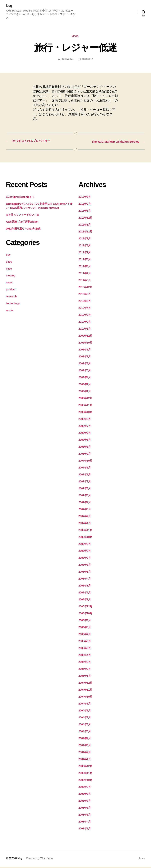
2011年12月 (85, 233)
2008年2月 (85, 455)
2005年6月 (85, 642)
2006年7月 (85, 559)
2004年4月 (85, 740)
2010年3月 (85, 316)
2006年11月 (85, 531)
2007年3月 (85, 511)
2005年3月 (85, 663)
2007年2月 (85, 518)
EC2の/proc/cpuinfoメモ (20, 198)
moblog (11, 277)
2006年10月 (85, 538)
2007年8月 (85, 476)
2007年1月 (85, 524)
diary (9, 263)
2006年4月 (85, 580)
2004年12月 (85, 684)
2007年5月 (85, 497)
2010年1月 (85, 330)
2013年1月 (85, 212)
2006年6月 (85, 566)
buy (8, 256)
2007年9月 (85, 469)
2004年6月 (85, 726)
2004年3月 (85, 747)
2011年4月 (85, 275)
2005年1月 (85, 677)
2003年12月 (85, 767)
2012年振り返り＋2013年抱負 (23, 230)
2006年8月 (85, 552)
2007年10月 (85, 462)
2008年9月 (85, 420)
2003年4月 (85, 823)
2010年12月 (85, 288)
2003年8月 (85, 795)
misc (9, 270)
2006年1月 (85, 601)
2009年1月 (85, 393)
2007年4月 (85, 504)
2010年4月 (85, 309)
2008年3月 (85, 448)
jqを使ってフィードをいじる (23, 216)
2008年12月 (85, 400)
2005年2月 (85, 670)
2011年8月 (85, 247)
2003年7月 (85, 802)
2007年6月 (85, 490)
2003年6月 (85, 809)
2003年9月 (85, 788)
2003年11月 (85, 774)
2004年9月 (85, 705)
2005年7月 (85, 636)
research (11, 298)
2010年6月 (85, 295)
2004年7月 (85, 719)
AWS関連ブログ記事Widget (22, 223)
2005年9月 (85, 622)
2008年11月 (85, 406)
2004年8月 (85, 712)
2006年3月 (85, 587)
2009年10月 (85, 344)
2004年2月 (85, 754)
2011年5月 (85, 268)
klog (9, 6)
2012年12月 (85, 219)
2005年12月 (85, 608)
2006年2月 (85, 594)
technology (13, 305)
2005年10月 (85, 615)
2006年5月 (85, 573)
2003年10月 (85, 781)
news (75, 37)
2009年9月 (85, 351)
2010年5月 (85, 302)
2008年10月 (85, 413)
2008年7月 (85, 427)
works (10, 312)
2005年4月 (85, 656)
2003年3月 (85, 830)
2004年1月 (85, 760)
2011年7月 (85, 254)
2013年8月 (85, 198)
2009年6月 (85, 365)
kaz (72, 60)
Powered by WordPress (40, 860)
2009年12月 (85, 337)
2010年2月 (85, 323)
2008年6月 (85, 434)
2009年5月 (85, 372)
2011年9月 (85, 240)
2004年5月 (85, 733)
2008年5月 (85, 441)
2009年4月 (85, 379)
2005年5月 (85, 649)
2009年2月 (85, 386)
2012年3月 (85, 226)
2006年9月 (85, 545)
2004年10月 (85, 698)
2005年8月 (85, 629)
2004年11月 (85, 691)
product (11, 291)
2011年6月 (85, 261)
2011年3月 (85, 282)
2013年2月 (85, 205)
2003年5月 (85, 816)
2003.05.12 (88, 60)
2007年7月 (85, 483)
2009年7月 (85, 358)
